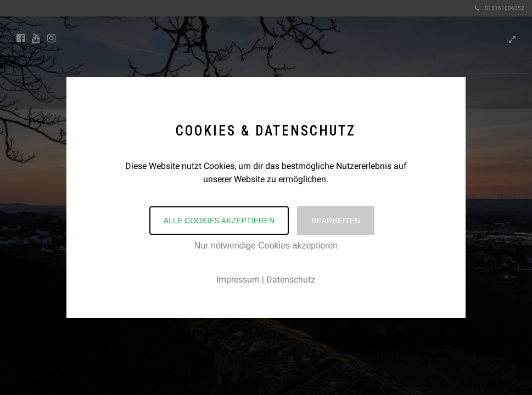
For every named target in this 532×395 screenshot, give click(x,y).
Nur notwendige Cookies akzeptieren (266, 246)
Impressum (238, 280)
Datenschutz (291, 280)
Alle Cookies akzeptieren (219, 221)
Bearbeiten (336, 221)
